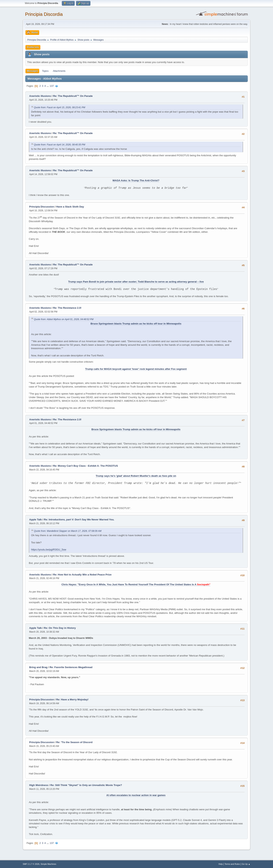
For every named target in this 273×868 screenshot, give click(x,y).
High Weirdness (39, 785)
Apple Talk (35, 520)
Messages (32, 71)
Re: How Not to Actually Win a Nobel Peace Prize (82, 575)
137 (52, 86)
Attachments (59, 71)
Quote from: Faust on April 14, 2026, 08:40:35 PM (60, 145)
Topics (45, 71)
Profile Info (33, 47)
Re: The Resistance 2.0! (67, 308)
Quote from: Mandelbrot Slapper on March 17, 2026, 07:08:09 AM (68, 531)
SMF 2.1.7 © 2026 (31, 864)
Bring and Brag (38, 667)
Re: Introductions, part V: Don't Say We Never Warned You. (79, 520)
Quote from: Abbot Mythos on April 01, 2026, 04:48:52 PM (64, 319)
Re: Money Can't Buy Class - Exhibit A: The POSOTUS (86, 466)
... (48, 86)
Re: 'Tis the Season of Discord (74, 742)
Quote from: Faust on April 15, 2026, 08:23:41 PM (60, 107)
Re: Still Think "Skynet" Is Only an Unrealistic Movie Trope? (86, 785)
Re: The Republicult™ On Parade (73, 96)
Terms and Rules (232, 864)
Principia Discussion (42, 207)
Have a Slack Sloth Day (70, 207)
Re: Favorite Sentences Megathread (71, 667)
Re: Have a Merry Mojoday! (72, 700)
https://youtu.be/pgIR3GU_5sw (49, 550)
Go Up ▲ (246, 864)
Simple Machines (48, 864)
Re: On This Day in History (60, 628)
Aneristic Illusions (40, 96)
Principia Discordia (44, 14)
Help (221, 864)
